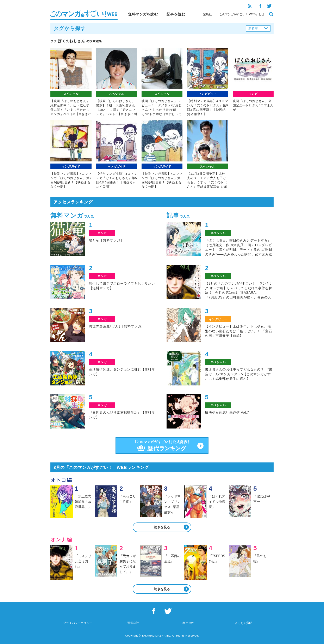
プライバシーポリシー (78, 623)
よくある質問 (243, 623)
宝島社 (207, 14)
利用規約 (188, 623)
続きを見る (162, 527)
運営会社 (133, 623)
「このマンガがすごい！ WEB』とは (240, 14)
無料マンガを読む (143, 14)
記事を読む (176, 14)
